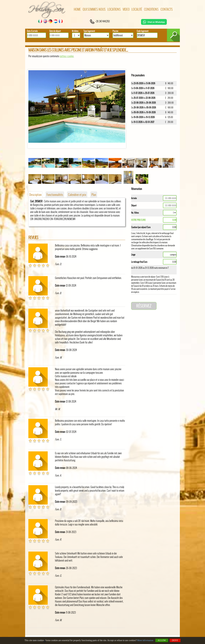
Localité (137, 9)
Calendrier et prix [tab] (77, 195)
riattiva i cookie (67, 56)
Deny (175, 640)
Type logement (89, 31)
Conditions (151, 9)
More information (145, 640)
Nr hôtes (75, 31)
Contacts (167, 9)
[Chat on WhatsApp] (154, 24)
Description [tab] (35, 195)
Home (77, 9)
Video (126, 9)
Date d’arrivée (32, 31)
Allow (162, 640)
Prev (33, 109)
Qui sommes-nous (94, 9)
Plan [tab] (94, 195)
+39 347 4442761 (100, 21)
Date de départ (55, 31)
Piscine (115, 31)
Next (121, 109)
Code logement (143, 31)
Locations (114, 9)
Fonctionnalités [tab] (55, 195)
